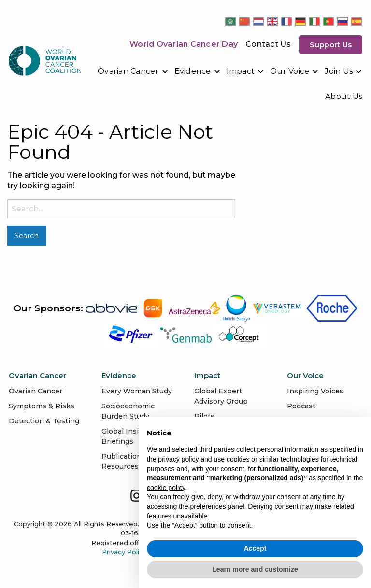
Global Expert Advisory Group (221, 396)
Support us (331, 45)
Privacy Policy (124, 552)
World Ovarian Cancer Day (184, 44)
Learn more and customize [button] (255, 569)
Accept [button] (255, 548)
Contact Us (268, 44)
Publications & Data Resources (136, 461)
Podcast (301, 406)
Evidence (193, 71)
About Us (344, 96)
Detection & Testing (44, 421)
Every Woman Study (137, 391)
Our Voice (290, 71)
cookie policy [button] (166, 488)
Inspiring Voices (315, 391)
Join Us (339, 71)
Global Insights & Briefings (131, 436)
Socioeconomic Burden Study (128, 411)
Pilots (204, 416)
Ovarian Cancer (128, 71)
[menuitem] (133, 71)
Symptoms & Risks (42, 406)
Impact (241, 71)
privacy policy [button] (178, 459)
